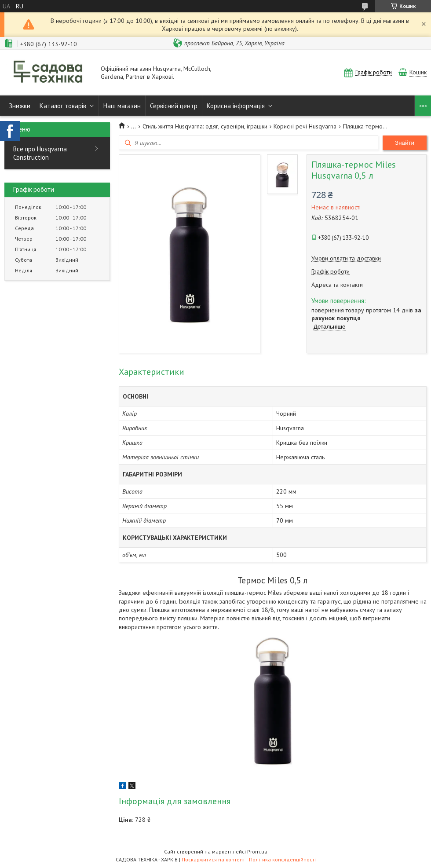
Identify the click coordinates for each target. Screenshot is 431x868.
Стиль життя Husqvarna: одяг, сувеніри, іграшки (205, 126)
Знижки (20, 106)
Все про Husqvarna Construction (40, 153)
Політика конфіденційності (282, 859)
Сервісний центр (174, 106)
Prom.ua (257, 852)
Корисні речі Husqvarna (305, 126)
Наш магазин (122, 106)
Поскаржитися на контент (213, 859)
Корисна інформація (236, 106)
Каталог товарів (63, 106)
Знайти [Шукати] (405, 143)
